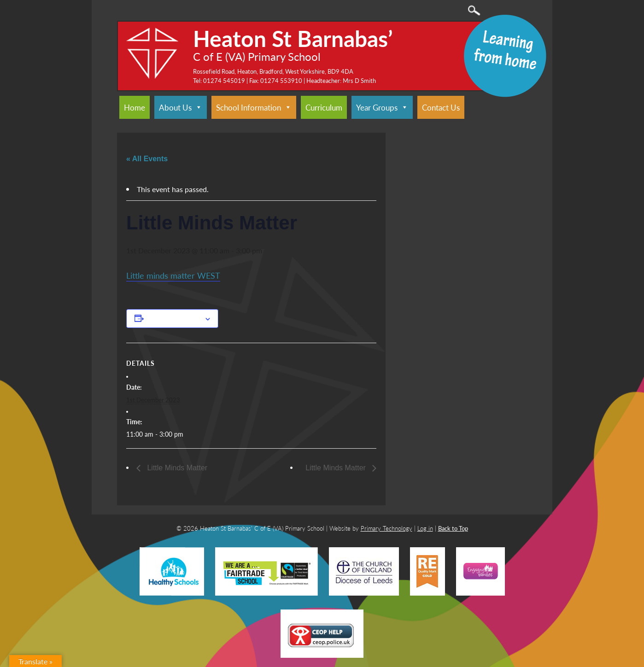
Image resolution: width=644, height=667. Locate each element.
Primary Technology (386, 528)
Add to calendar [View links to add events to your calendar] (174, 318)
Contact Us (441, 107)
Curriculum (324, 107)
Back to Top (453, 528)
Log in (425, 528)
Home (135, 107)
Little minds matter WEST (173, 275)
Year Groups (382, 107)
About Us (181, 107)
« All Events (147, 159)
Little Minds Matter (176, 468)
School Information (254, 107)
